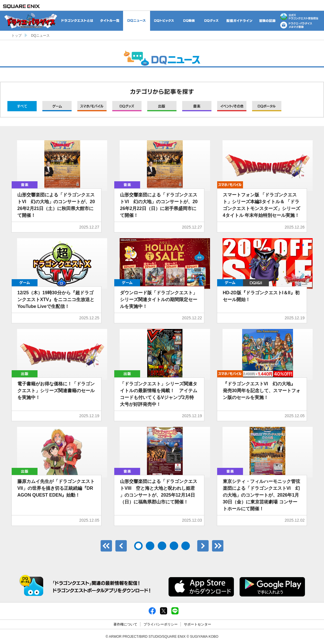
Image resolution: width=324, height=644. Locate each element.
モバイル (92, 106)
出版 (162, 106)
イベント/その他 (232, 106)
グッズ (127, 106)
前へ (121, 546)
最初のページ (106, 546)
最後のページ (218, 546)
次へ (203, 546)
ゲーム (57, 106)
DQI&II (256, 283)
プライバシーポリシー (161, 624)
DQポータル (267, 106)
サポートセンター (198, 624)
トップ (16, 36)
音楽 (197, 106)
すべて (22, 106)
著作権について (125, 624)
